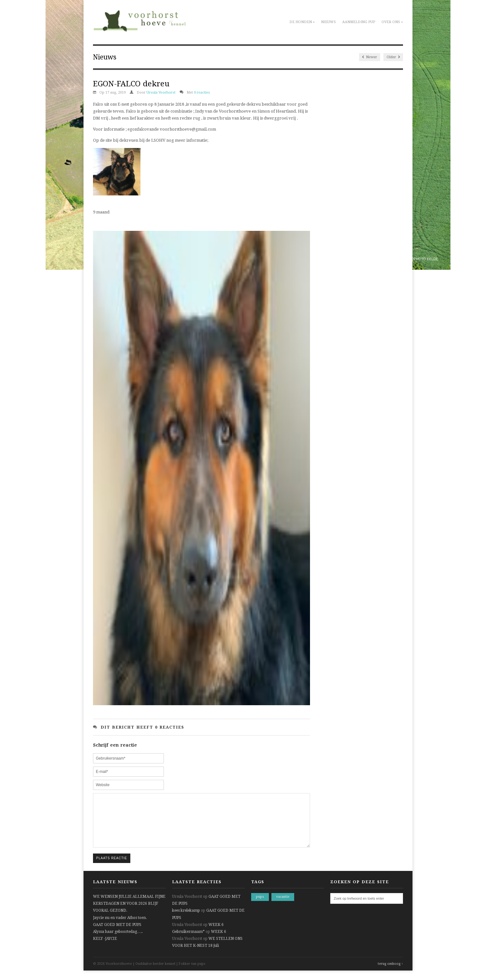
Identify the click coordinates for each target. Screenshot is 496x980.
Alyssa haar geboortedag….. (118, 941)
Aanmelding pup (359, 22)
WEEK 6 (216, 934)
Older (393, 57)
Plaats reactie (112, 868)
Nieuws (329, 22)
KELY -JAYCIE (105, 948)
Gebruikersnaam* (188, 941)
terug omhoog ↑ (390, 973)
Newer (370, 57)
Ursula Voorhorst (161, 92)
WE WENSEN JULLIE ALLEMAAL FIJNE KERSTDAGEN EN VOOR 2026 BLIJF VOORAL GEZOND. (129, 913)
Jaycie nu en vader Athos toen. (120, 927)
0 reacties (202, 92)
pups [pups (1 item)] (260, 906)
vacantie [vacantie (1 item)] (283, 906)
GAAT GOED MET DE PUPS (117, 934)
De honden (302, 22)
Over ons (392, 22)
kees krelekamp (186, 920)
